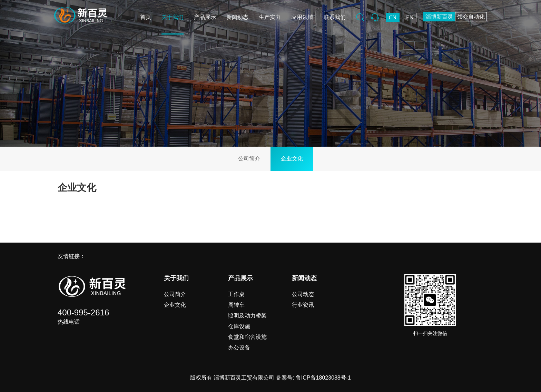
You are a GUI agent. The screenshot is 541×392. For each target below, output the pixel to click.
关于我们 (173, 17)
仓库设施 (239, 326)
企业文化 (292, 159)
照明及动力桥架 (247, 316)
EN (410, 17)
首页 (146, 17)
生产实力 (270, 17)
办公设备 (239, 348)
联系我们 (335, 17)
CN (393, 17)
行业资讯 (303, 305)
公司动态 (303, 294)
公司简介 (249, 159)
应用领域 (302, 17)
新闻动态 (237, 17)
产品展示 (205, 17)
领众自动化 (471, 17)
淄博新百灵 (439, 17)
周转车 (236, 305)
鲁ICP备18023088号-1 (323, 378)
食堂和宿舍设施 (247, 337)
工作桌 (236, 294)
